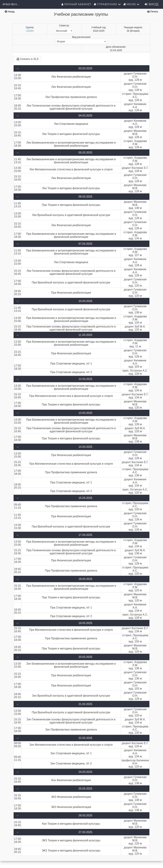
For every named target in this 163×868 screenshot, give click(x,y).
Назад (10, 12)
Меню (132, 4)
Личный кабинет (76, 4)
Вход (152, 4)
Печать (153, 12)
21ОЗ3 (30, 31)
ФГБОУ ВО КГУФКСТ (11, 4)
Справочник (107, 4)
